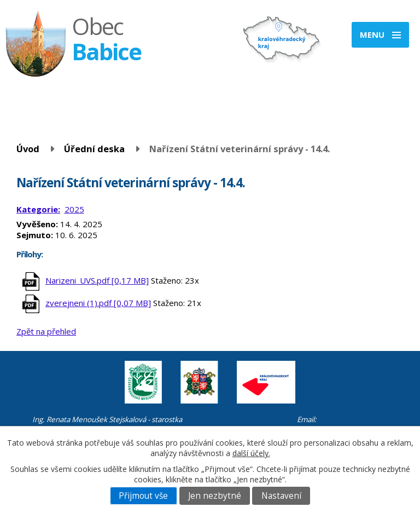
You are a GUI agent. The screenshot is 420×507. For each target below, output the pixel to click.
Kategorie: (38, 209)
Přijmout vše (143, 496)
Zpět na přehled (46, 331)
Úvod (28, 149)
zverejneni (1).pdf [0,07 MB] (98, 303)
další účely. (251, 453)
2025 (74, 209)
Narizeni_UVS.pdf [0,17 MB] (97, 280)
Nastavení (281, 496)
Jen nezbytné (215, 496)
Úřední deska (94, 149)
